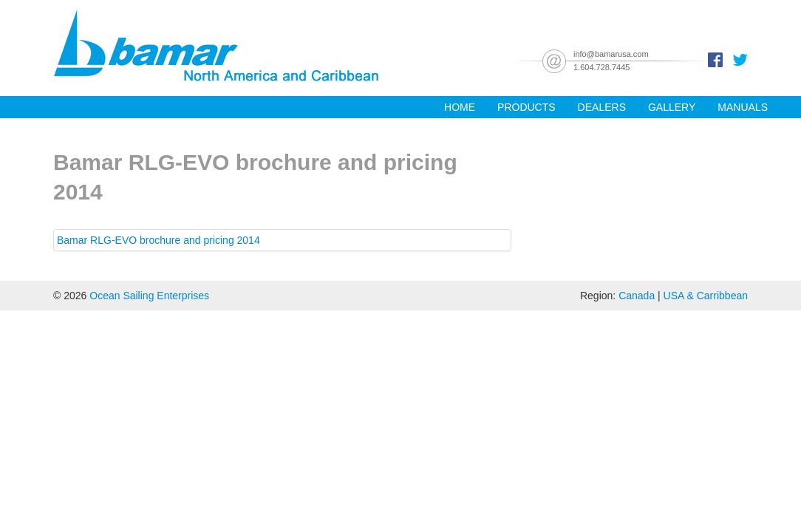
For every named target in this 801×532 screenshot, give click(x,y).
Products (526, 107)
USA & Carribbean (706, 296)
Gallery (672, 107)
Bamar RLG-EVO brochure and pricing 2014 (159, 240)
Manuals (743, 107)
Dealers (602, 107)
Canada (637, 296)
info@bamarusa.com (611, 54)
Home (460, 107)
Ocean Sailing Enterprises (149, 296)
